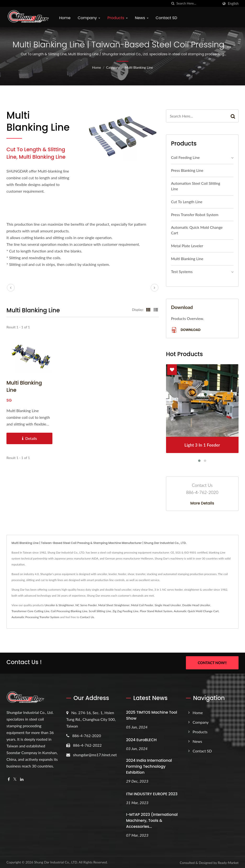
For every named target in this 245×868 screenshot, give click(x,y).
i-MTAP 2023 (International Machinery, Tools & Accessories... (152, 820)
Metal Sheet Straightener (114, 605)
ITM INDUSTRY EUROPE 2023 (152, 793)
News (142, 18)
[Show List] (156, 309)
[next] (155, 288)
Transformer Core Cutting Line (31, 611)
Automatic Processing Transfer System (35, 617)
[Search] (198, 3)
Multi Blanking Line (139, 67)
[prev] (11, 288)
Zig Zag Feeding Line (125, 611)
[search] (173, 3)
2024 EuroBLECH (141, 739)
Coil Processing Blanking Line (69, 611)
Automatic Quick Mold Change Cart (197, 230)
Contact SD (167, 18)
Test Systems (182, 272)
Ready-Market (228, 862)
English (233, 4)
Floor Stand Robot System (156, 611)
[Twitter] (15, 779)
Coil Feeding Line (185, 157)
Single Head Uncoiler (168, 605)
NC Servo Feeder (86, 605)
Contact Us (87, 617)
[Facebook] (9, 779)
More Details (202, 503)
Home (65, 18)
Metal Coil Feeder (142, 605)
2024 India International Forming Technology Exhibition (149, 766)
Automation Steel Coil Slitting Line (196, 186)
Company (89, 18)
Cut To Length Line (187, 202)
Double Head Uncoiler (196, 605)
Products (118, 18)
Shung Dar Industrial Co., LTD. (56, 861)
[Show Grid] (148, 309)
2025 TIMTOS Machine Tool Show (152, 715)
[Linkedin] (22, 779)
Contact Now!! (212, 663)
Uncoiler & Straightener (59, 605)
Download (186, 330)
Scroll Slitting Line (100, 611)
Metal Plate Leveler (187, 246)
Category (113, 67)
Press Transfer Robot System (195, 215)
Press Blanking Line (187, 170)
